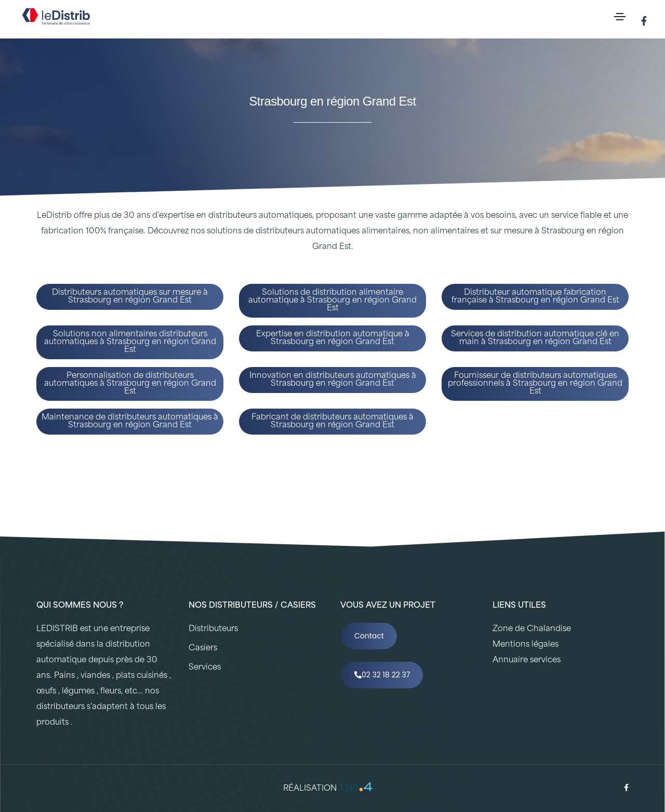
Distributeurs (213, 629)
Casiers (203, 649)
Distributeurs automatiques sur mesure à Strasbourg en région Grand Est (130, 297)
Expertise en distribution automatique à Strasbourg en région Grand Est (333, 338)
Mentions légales (526, 645)
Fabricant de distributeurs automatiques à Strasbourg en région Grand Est (332, 422)
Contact (369, 636)
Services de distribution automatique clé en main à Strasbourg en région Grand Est (535, 338)
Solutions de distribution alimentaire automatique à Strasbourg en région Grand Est (332, 301)
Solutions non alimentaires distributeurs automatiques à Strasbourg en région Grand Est (130, 342)
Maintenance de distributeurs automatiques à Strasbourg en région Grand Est (130, 422)
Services (205, 668)
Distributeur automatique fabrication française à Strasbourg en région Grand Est (535, 297)
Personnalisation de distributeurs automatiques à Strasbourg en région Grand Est (130, 384)
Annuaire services (527, 660)
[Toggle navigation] (620, 17)
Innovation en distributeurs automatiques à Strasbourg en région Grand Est (333, 380)
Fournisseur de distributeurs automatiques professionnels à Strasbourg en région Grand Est (535, 384)
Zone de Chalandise (532, 629)
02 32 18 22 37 (382, 675)
